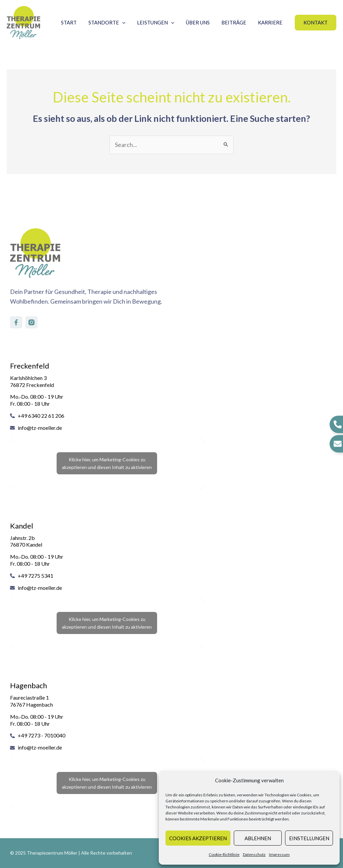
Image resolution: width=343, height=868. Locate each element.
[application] (129, 23)
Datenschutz (254, 854)
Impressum (279, 854)
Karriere (271, 22)
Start (78, 22)
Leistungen (161, 23)
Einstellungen (309, 838)
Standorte (114, 23)
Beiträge (236, 22)
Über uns (202, 22)
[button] (316, 23)
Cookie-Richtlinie (224, 854)
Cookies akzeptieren (198, 838)
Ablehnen (258, 838)
